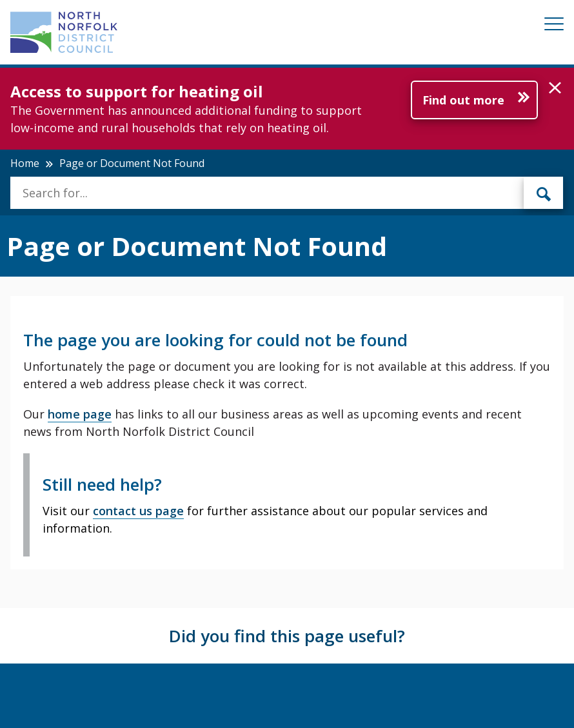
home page (80, 414)
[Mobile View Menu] (554, 26)
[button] (555, 88)
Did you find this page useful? (287, 636)
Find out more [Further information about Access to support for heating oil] (463, 100)
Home (25, 163)
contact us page (138, 511)
